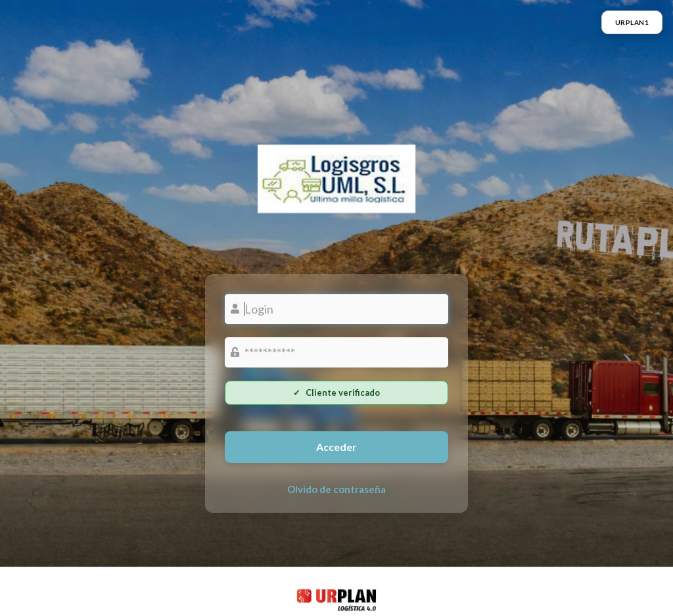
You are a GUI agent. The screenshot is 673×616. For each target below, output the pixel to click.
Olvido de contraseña (336, 489)
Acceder (336, 447)
